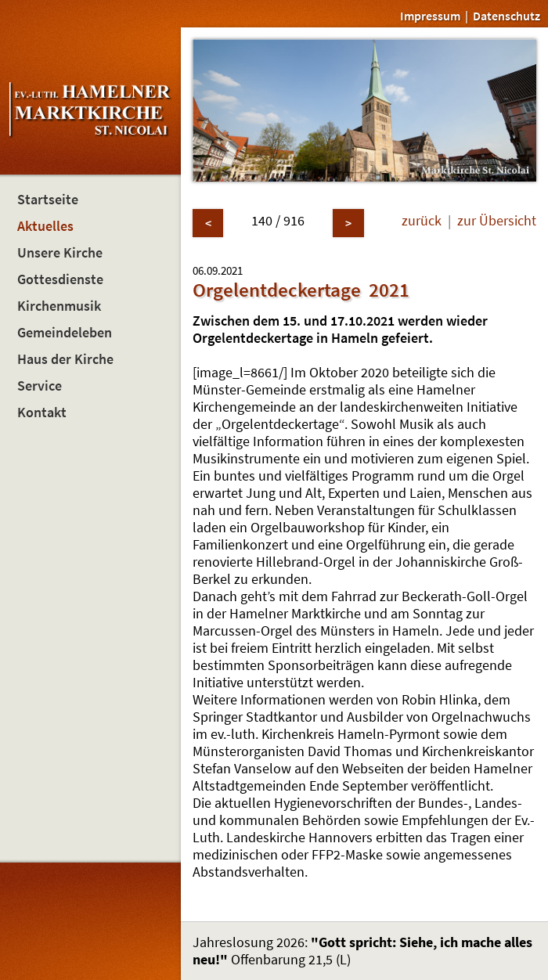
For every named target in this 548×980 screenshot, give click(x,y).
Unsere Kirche (60, 253)
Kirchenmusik (59, 306)
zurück (422, 221)
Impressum (430, 16)
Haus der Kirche (65, 359)
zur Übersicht (497, 221)
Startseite (48, 200)
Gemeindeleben (65, 333)
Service (40, 386)
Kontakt (42, 413)
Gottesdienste (60, 279)
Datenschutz (507, 16)
